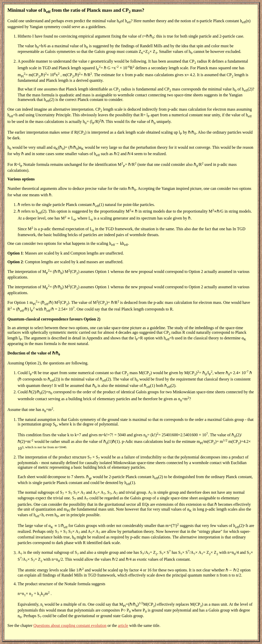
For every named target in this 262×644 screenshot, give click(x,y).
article (123, 625)
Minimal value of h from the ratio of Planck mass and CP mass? (76, 10)
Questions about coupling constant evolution (70, 625)
